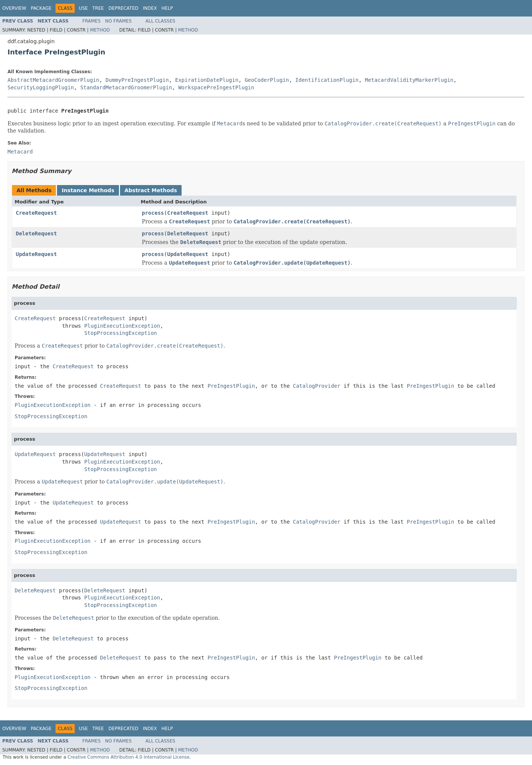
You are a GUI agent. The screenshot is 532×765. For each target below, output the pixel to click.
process (153, 213)
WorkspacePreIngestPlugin (216, 87)
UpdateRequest (36, 254)
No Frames (118, 21)
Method (100, 30)
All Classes (160, 21)
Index (150, 8)
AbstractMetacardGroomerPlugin (53, 80)
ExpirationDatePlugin (207, 80)
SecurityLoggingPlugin (41, 87)
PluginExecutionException (122, 326)
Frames (92, 21)
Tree (98, 8)
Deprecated (123, 8)
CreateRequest (36, 213)
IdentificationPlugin (327, 80)
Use (83, 8)
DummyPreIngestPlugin (137, 80)
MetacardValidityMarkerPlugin (409, 80)
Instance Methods (88, 190)
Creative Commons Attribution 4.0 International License (128, 757)
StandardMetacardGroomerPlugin (126, 87)
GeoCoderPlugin (267, 80)
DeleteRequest (36, 233)
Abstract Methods (151, 190)
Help (167, 8)
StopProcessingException (120, 333)
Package (41, 8)
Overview (14, 8)
